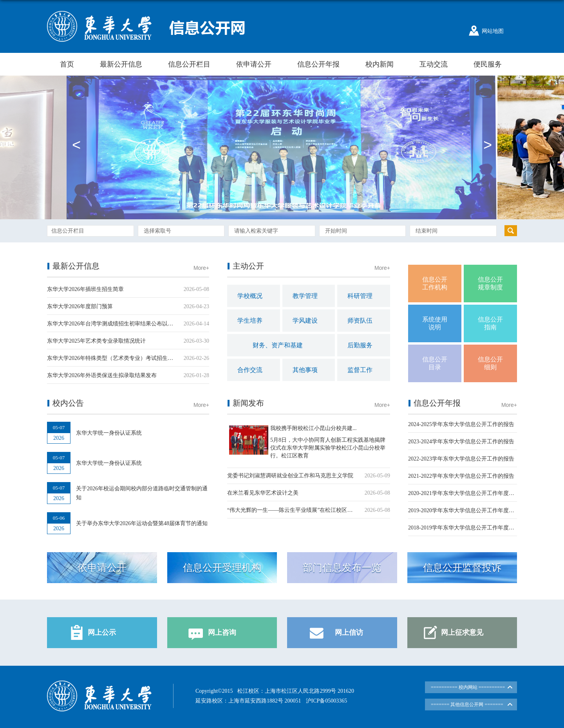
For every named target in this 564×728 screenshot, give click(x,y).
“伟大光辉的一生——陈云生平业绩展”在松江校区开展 (293, 510)
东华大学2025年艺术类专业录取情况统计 (96, 341)
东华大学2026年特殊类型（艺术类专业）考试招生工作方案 (118, 358)
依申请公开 (254, 64)
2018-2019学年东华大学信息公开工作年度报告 (464, 528)
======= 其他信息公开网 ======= (467, 705)
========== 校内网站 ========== (468, 687)
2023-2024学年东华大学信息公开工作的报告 (461, 442)
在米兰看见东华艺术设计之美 (263, 493)
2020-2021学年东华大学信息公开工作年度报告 (464, 493)
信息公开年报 (318, 64)
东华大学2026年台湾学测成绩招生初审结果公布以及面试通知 (121, 324)
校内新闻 (380, 64)
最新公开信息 (121, 64)
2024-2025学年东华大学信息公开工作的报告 (461, 424)
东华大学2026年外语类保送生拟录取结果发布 (102, 375)
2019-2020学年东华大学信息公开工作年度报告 (464, 510)
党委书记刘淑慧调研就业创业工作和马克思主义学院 (290, 476)
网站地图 (493, 31)
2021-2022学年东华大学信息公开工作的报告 (461, 476)
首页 (67, 64)
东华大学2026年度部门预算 (80, 306)
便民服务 (488, 64)
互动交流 (434, 64)
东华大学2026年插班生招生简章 (85, 289)
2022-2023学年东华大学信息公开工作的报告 (461, 459)
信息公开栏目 (189, 64)
